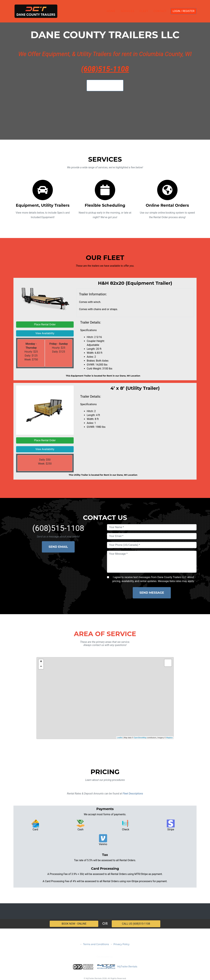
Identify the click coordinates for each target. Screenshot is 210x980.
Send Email (58, 547)
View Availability (45, 333)
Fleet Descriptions (133, 794)
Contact (160, 11)
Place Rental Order (45, 324)
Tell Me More (105, 85)
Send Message (152, 593)
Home (111, 11)
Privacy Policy (121, 944)
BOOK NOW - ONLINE (74, 924)
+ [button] (41, 662)
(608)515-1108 (105, 69)
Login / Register (184, 11)
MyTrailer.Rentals (117, 967)
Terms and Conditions (96, 944)
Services (128, 11)
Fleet (144, 11)
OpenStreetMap (140, 738)
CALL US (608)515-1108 (136, 924)
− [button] (41, 667)
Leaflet (120, 738)
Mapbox (169, 738)
